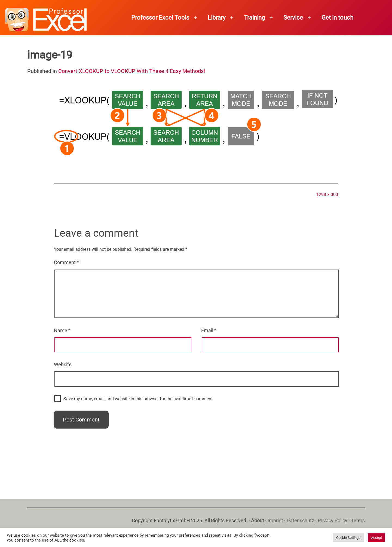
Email (209, 330)
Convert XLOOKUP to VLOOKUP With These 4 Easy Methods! (132, 71)
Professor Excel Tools (160, 18)
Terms (358, 520)
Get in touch (337, 18)
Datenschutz (300, 520)
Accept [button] (376, 538)
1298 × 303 (327, 195)
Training (254, 18)
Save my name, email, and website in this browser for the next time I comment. (139, 399)
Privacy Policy (333, 520)
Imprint (275, 520)
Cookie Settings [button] (348, 538)
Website (63, 364)
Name (62, 330)
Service (293, 18)
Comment (66, 262)
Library (217, 18)
